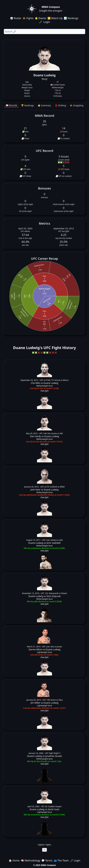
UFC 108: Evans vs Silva (53, 700)
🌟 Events (41, 18)
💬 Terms (47, 860)
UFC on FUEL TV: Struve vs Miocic (54, 380)
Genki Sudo (53, 809)
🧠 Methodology (30, 860)
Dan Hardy (35, 436)
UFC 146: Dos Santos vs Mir (51, 433)
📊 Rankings (71, 18)
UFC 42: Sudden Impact (51, 806)
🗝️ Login (45, 22)
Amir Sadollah (53, 543)
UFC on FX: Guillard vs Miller (53, 487)
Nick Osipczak (54, 596)
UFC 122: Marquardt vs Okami (54, 593)
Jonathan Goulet (54, 756)
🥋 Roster (16, 18)
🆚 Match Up (55, 18)
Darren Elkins (35, 649)
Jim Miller (35, 703)
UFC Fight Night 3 (53, 753)
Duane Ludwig (51, 383)
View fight (45, 391)
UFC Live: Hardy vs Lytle (52, 540)
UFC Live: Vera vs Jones (52, 647)
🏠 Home (14, 860)
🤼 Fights (28, 18)
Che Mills (35, 383)
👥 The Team (61, 860)
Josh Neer (35, 490)
